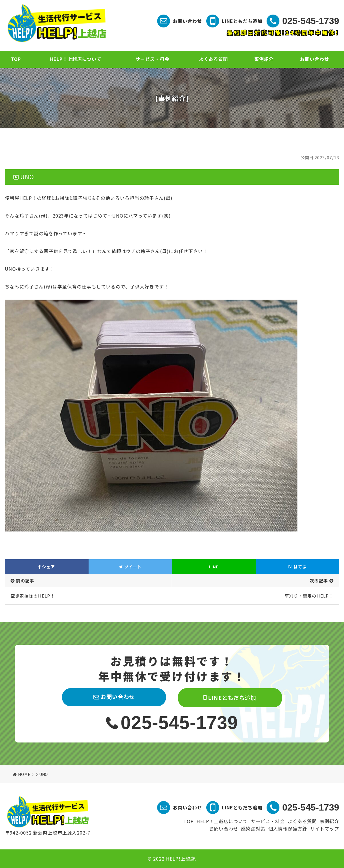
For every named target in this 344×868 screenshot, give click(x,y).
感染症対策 (253, 829)
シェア (47, 567)
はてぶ (297, 567)
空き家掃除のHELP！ (33, 596)
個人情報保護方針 (288, 829)
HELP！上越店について (76, 59)
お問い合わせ (187, 21)
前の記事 (25, 581)
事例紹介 (264, 59)
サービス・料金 (152, 59)
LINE (214, 567)
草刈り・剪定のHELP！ (309, 596)
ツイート (130, 567)
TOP (16, 59)
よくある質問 (213, 59)
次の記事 (319, 581)
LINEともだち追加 (242, 21)
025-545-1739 (311, 21)
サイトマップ (325, 829)
